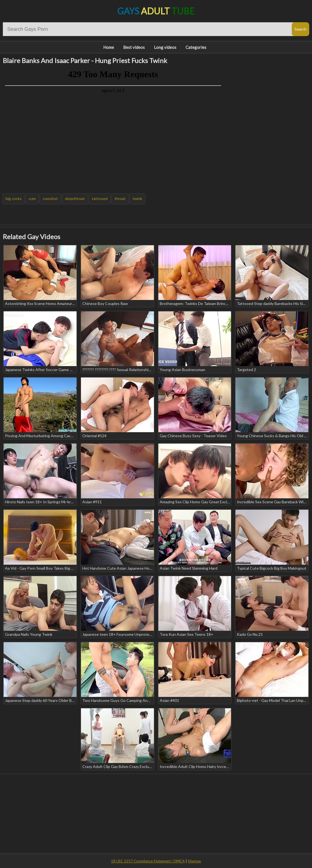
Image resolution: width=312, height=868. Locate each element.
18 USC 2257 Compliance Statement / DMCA (148, 861)
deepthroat (75, 198)
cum (32, 198)
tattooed (100, 198)
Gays (156, 11)
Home (109, 47)
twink (137, 198)
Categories (196, 47)
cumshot (50, 198)
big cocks (14, 198)
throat (120, 198)
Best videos (134, 47)
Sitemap (194, 861)
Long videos (165, 47)
